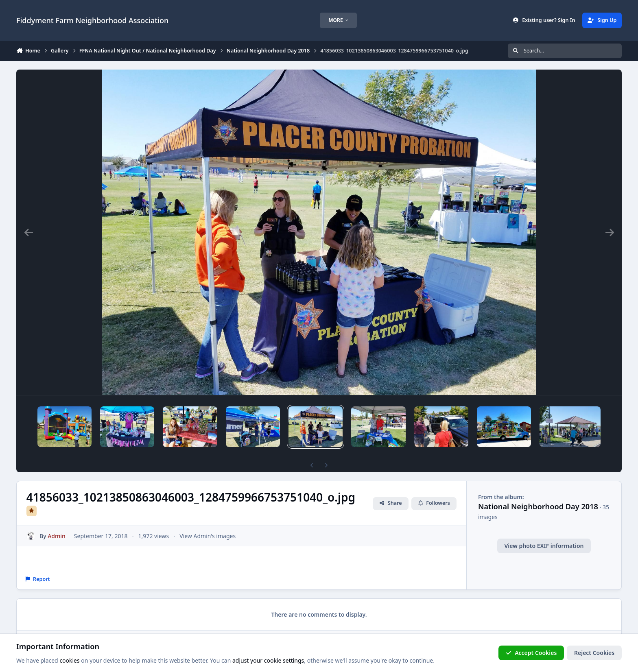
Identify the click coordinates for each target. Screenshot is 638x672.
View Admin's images (208, 522)
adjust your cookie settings (268, 660)
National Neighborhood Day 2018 (538, 493)
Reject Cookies (594, 653)
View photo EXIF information (544, 532)
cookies (69, 660)
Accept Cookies (531, 653)
